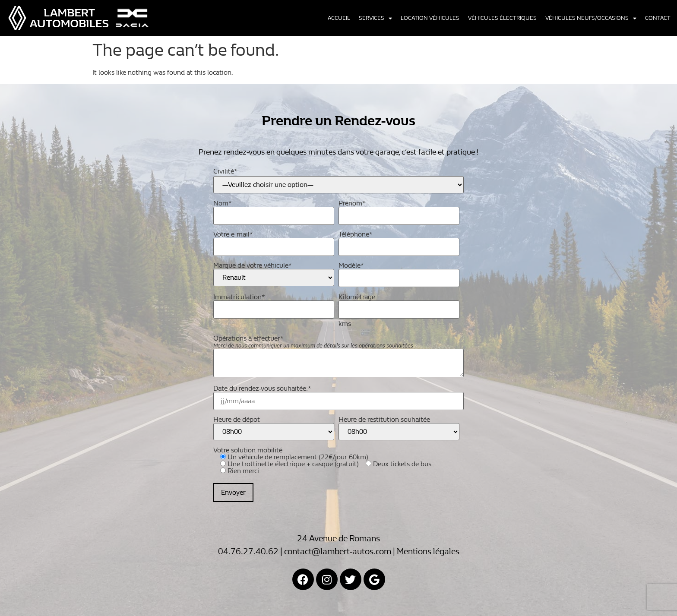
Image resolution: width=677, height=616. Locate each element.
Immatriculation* (274, 304)
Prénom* (399, 210)
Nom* (274, 210)
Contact (658, 18)
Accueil (339, 18)
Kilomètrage (399, 304)
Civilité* (225, 171)
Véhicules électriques (502, 18)
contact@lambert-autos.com (338, 551)
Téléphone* (399, 241)
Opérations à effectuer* (338, 357)
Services (375, 18)
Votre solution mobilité (322, 474)
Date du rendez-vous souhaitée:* (338, 395)
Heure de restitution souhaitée (399, 428)
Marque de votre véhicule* (274, 274)
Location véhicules (430, 18)
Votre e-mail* (274, 241)
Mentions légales (428, 551)
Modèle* (399, 272)
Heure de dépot (274, 428)
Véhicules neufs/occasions (591, 18)
